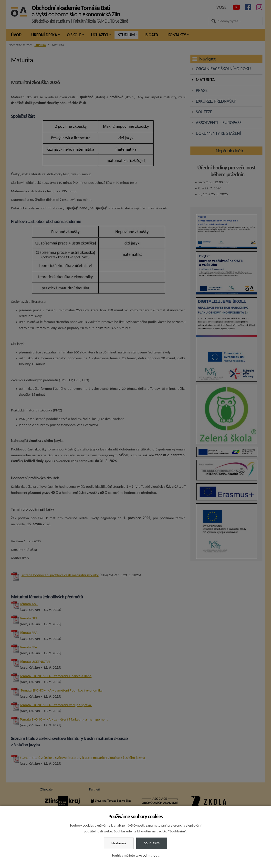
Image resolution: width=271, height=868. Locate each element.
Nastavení (119, 843)
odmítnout (151, 855)
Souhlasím (152, 843)
